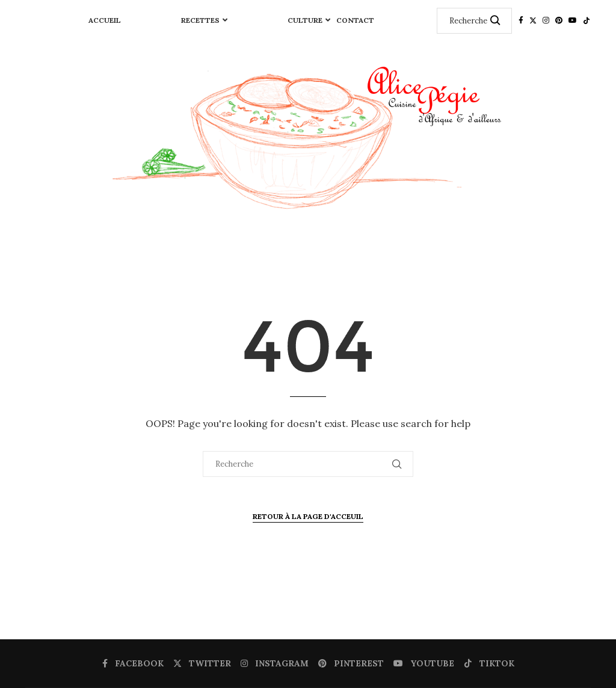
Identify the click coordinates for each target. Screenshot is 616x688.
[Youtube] (573, 20)
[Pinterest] (559, 20)
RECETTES (200, 20)
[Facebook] (521, 20)
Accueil (105, 20)
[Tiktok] (587, 20)
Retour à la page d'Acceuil (308, 516)
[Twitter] (533, 20)
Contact (355, 20)
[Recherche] (474, 21)
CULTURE (305, 20)
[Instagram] (546, 20)
